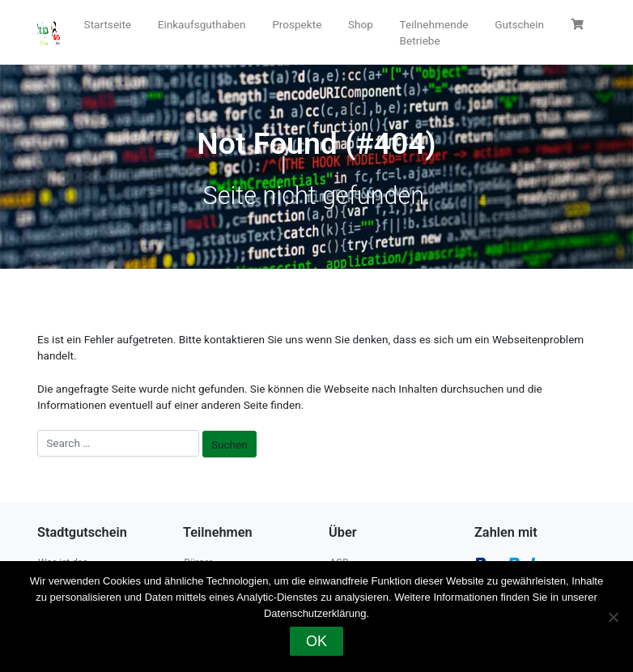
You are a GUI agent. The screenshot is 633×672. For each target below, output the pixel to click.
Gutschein (519, 24)
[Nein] (613, 617)
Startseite (108, 24)
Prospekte (297, 24)
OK (316, 641)
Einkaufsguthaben (202, 24)
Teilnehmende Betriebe (434, 32)
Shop (361, 24)
